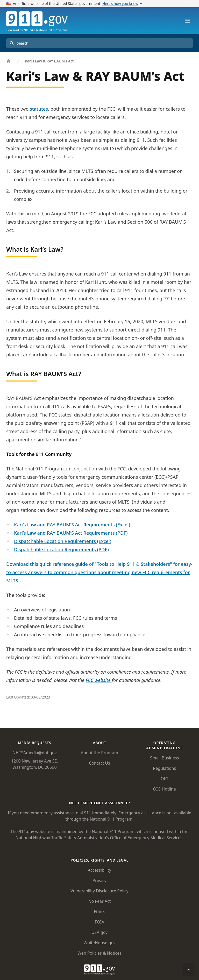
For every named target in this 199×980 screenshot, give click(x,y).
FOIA (99, 922)
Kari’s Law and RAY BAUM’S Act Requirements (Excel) (72, 525)
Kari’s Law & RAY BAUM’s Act (49, 61)
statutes (39, 109)
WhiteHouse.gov (99, 943)
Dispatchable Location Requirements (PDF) (61, 549)
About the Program (99, 753)
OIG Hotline (165, 789)
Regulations (164, 768)
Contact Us (99, 763)
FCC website (98, 680)
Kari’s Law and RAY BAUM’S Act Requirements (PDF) (71, 533)
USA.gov (99, 932)
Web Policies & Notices (99, 953)
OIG (165, 779)
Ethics (99, 912)
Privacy (99, 880)
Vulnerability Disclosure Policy (99, 891)
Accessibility (99, 870)
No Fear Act (100, 901)
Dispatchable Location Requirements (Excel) (63, 541)
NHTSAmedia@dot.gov (34, 753)
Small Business (164, 758)
